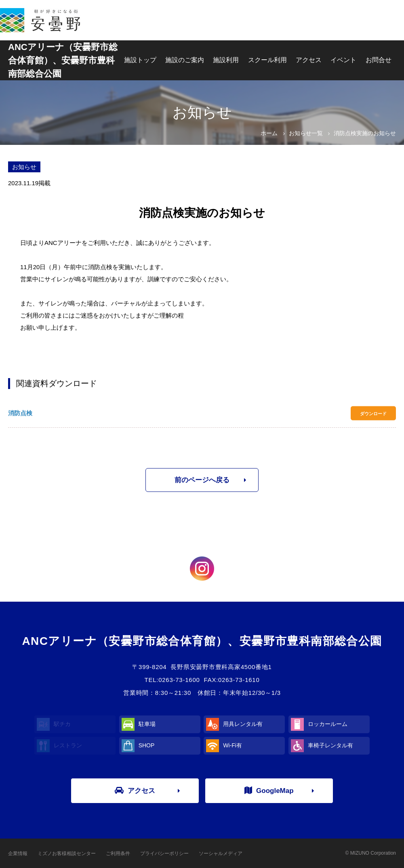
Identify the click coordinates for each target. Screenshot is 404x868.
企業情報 (18, 853)
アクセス (309, 60)
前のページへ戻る (202, 480)
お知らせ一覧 (306, 133)
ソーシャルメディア (221, 853)
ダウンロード (373, 413)
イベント (343, 60)
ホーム (269, 133)
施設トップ (140, 60)
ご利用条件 (118, 853)
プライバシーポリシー (164, 853)
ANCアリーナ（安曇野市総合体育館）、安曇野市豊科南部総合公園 (63, 60)
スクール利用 (267, 60)
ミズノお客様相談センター (67, 853)
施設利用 (226, 60)
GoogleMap (269, 791)
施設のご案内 (185, 60)
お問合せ (379, 60)
